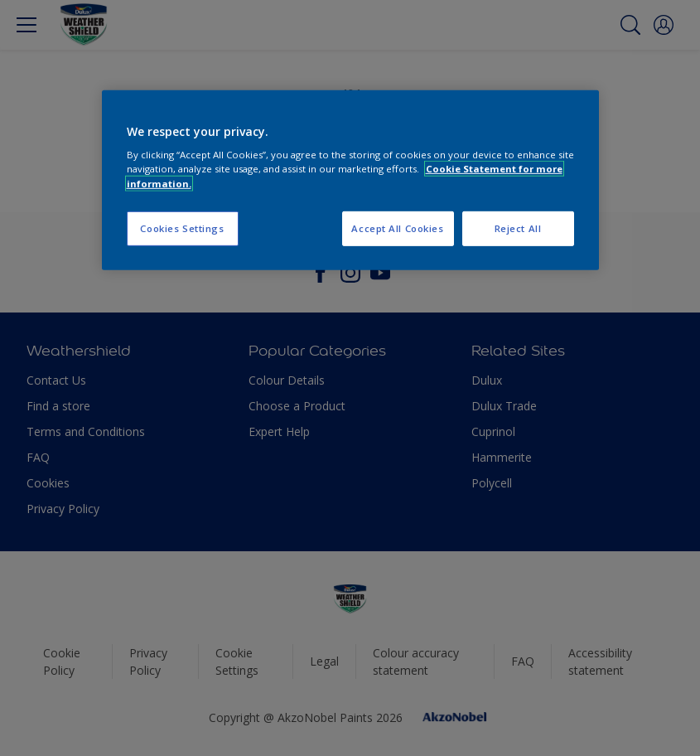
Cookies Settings (182, 228)
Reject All (518, 228)
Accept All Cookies (397, 228)
